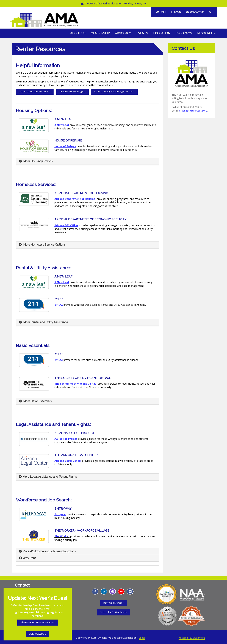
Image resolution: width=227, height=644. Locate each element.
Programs (184, 33)
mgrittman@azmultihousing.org (33, 612)
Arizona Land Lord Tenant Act (35, 92)
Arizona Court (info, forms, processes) (114, 92)
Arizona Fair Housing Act (73, 92)
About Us (78, 33)
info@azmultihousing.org (193, 111)
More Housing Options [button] (38, 161)
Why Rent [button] (29, 558)
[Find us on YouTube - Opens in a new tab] (121, 592)
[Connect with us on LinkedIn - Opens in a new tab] (104, 592)
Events (142, 33)
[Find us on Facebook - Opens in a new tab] (95, 592)
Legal (142, 638)
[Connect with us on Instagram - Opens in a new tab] (113, 592)
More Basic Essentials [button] (37, 401)
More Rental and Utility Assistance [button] (45, 322)
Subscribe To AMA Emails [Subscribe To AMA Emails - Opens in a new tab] (113, 612)
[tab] (88, 161)
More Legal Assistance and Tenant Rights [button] (50, 477)
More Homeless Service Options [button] (44, 245)
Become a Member (113, 603)
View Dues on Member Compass (38, 622)
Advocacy (123, 33)
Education (162, 33)
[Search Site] (211, 12)
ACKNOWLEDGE (38, 634)
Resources (206, 33)
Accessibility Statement (192, 638)
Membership (100, 33)
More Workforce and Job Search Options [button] (49, 551)
